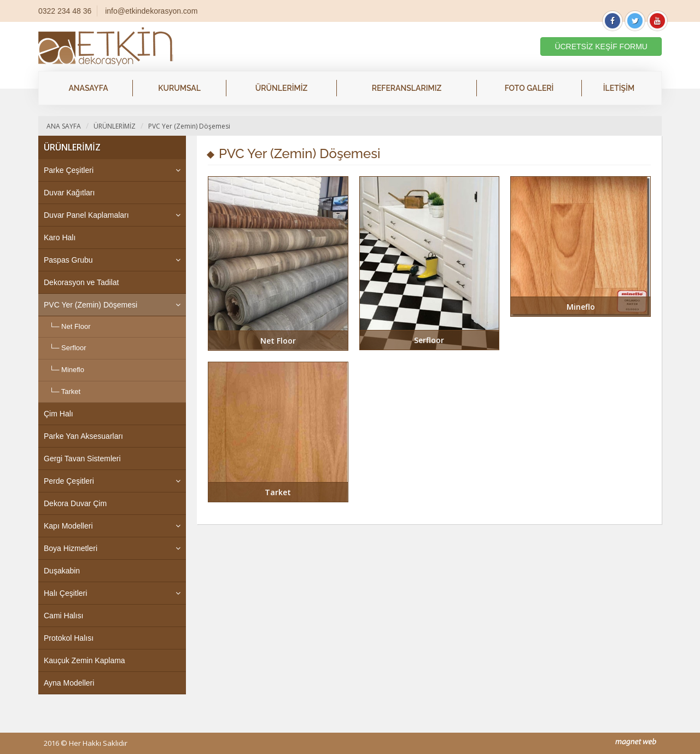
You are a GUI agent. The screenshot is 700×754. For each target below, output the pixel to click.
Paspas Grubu (68, 260)
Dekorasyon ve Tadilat (81, 282)
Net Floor (76, 326)
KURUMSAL (179, 88)
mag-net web (636, 742)
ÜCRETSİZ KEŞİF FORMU (601, 47)
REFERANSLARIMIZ (407, 88)
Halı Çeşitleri (65, 593)
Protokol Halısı (69, 638)
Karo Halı (60, 237)
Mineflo (73, 370)
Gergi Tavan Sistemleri (82, 459)
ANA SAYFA (64, 126)
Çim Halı (59, 414)
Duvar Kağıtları (69, 193)
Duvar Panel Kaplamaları (86, 215)
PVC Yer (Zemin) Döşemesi (189, 126)
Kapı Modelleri (68, 526)
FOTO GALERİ (529, 88)
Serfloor (74, 348)
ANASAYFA (88, 88)
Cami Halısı (63, 616)
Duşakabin (62, 571)
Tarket (71, 391)
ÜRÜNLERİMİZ (282, 88)
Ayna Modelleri (69, 683)
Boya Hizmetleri (71, 548)
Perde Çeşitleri (69, 481)
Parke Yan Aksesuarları (83, 436)
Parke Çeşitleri (69, 170)
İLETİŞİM (619, 88)
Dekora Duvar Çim (75, 503)
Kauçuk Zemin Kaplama (84, 660)
